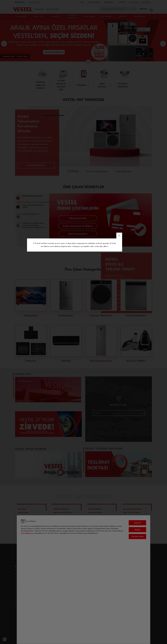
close (128, 299)
